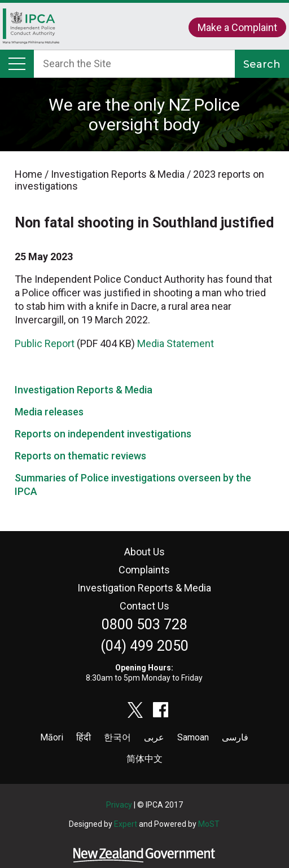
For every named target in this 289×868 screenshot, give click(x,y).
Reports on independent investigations (103, 434)
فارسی (235, 737)
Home (31, 29)
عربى (154, 737)
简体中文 (144, 759)
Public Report (45, 343)
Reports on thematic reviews (80, 456)
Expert (126, 824)
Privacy (119, 805)
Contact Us (144, 606)
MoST (209, 824)
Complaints (144, 570)
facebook (161, 710)
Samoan (193, 737)
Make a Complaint (237, 27)
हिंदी (84, 737)
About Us (144, 552)
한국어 (117, 737)
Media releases (49, 412)
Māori (52, 737)
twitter (135, 710)
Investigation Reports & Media (84, 390)
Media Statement (176, 343)
